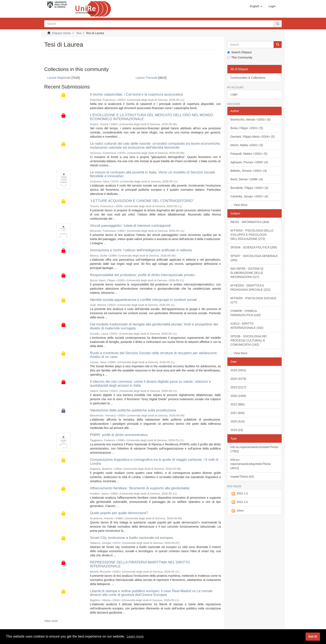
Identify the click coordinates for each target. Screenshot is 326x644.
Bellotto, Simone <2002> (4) (249, 171)
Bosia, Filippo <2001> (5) (247, 128)
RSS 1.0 (239, 494)
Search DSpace (239, 52)
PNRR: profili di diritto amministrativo (119, 435)
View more (51, 621)
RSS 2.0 (239, 502)
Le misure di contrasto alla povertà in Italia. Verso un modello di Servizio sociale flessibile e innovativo (152, 174)
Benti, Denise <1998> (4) (247, 179)
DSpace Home (61, 33)
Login (234, 94)
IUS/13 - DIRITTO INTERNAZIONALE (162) (247, 326)
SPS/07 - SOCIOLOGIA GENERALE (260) (254, 258)
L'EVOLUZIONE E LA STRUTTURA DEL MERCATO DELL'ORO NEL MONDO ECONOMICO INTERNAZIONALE (151, 117)
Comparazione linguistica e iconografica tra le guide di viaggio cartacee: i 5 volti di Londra (154, 462)
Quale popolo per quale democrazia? (119, 513)
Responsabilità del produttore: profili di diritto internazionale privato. (143, 275)
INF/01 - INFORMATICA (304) (250, 222)
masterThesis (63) (242, 477)
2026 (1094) (238, 396)
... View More (239, 205)
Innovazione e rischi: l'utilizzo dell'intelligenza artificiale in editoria (141, 250)
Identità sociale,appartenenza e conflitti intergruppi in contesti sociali (143, 300)
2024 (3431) (238, 370)
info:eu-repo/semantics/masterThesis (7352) (255, 449)
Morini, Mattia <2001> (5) (247, 145)
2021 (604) (238, 413)
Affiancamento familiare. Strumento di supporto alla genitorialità (140, 488)
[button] (256, 6)
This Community (240, 57)
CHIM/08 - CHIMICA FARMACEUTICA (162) (246, 313)
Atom (237, 511)
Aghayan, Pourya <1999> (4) (249, 162)
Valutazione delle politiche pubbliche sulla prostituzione (133, 410)
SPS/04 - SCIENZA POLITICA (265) (254, 247)
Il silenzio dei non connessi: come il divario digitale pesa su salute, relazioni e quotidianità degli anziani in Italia (150, 384)
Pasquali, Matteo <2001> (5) (249, 154)
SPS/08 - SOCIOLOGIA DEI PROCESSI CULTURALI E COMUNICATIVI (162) (249, 340)
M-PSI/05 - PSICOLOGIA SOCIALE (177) (254, 300)
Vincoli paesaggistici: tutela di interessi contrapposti (130, 226)
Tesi (79, 33)
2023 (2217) (238, 387)
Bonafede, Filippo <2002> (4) (249, 188)
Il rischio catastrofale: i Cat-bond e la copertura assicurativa (136, 94)
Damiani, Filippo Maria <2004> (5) (253, 137)
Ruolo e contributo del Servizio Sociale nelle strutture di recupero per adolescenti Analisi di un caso (153, 355)
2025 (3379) (238, 379)
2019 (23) (237, 430)
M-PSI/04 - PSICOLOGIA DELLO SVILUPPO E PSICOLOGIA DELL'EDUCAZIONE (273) (252, 235)
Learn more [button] (135, 636)
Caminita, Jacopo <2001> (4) (249, 196)
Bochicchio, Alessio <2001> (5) (251, 120)
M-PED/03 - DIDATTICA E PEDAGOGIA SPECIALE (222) (251, 288)
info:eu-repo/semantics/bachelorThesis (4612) (251, 464)
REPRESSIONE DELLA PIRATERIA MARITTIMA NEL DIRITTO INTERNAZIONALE (140, 564)
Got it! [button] (313, 637)
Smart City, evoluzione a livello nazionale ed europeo (131, 538)
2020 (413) (238, 421)
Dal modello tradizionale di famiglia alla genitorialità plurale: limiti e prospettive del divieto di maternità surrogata (154, 326)
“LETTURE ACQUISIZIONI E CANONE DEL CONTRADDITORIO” (142, 201)
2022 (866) (238, 404)
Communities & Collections (248, 78)
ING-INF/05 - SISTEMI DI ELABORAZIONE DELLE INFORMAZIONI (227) (247, 273)
